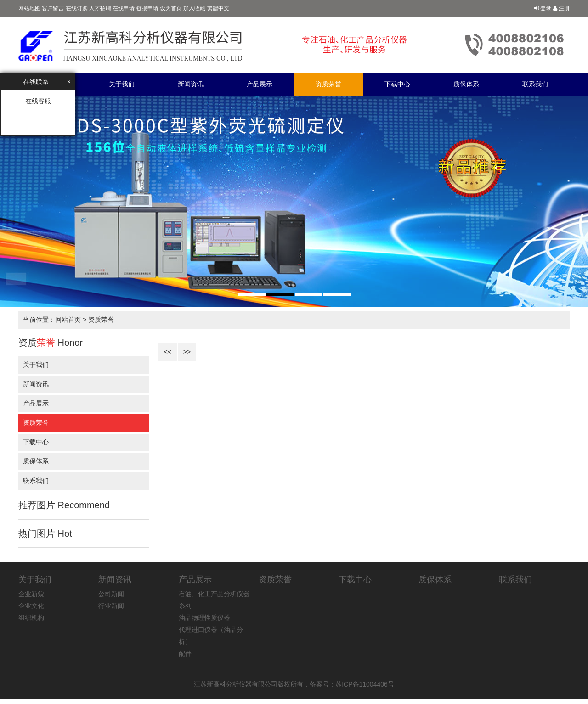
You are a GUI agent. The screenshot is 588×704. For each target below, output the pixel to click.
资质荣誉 (328, 84)
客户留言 (53, 8)
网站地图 (29, 8)
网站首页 (68, 320)
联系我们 (535, 84)
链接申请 (147, 8)
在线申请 (124, 8)
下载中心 (397, 84)
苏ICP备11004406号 (365, 684)
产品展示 (260, 84)
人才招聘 (100, 8)
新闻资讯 (191, 84)
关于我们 (122, 84)
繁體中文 (218, 8)
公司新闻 (111, 594)
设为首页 (171, 8)
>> (187, 352)
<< (168, 352)
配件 (185, 653)
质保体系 (466, 84)
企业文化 (31, 606)
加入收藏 (194, 8)
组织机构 (31, 618)
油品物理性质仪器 (204, 618)
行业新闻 (111, 606)
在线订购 (77, 8)
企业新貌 (31, 594)
